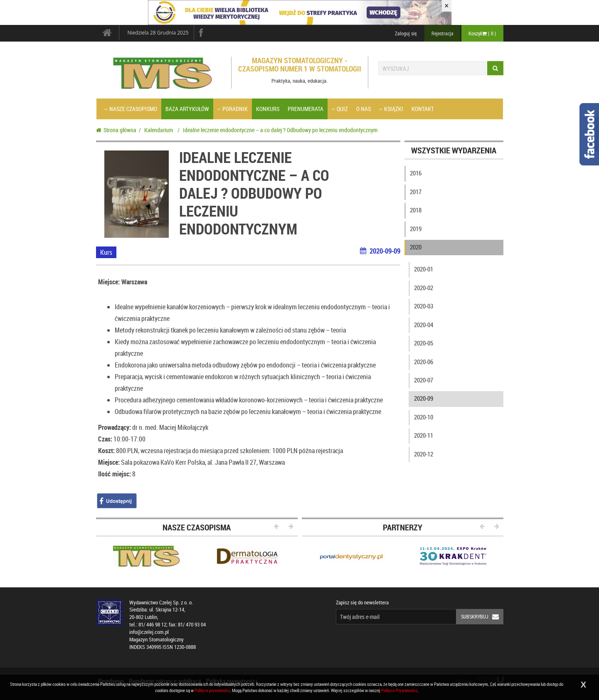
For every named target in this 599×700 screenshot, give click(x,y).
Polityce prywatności (212, 690)
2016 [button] (416, 173)
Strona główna (116, 130)
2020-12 (424, 454)
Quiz (340, 109)
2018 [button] (416, 210)
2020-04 (424, 325)
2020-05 (424, 343)
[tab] (454, 175)
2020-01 (424, 269)
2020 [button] (416, 247)
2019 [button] (416, 229)
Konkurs (268, 109)
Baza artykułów (187, 109)
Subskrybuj (482, 617)
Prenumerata (306, 109)
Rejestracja (442, 33)
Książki (391, 109)
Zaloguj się (406, 33)
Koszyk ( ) (482, 33)
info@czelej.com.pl (149, 632)
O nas (364, 109)
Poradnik (233, 109)
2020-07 (424, 380)
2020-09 (424, 398)
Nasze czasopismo (131, 109)
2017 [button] (416, 192)
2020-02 (424, 288)
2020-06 (424, 362)
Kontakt (423, 109)
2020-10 (424, 417)
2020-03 (424, 306)
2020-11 (424, 435)
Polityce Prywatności (399, 690)
